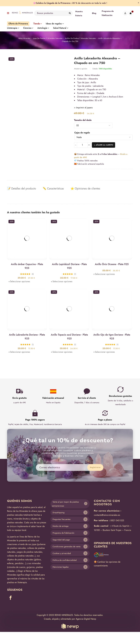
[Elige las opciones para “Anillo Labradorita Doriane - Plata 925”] (19, 352)
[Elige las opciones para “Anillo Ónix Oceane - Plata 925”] (104, 274)
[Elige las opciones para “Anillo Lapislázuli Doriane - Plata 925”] (62, 282)
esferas (10, 563)
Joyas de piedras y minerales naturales (48, 38)
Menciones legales (60, 567)
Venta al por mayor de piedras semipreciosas (65, 504)
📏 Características (53, 189)
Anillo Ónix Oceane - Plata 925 (112, 264)
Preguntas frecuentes (61, 519)
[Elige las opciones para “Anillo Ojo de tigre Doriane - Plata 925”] (104, 352)
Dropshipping (58, 513)
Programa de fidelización (63, 533)
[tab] (22, 189)
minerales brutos (21, 519)
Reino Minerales (24, 38)
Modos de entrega (60, 526)
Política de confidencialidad (65, 560)
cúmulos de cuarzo (17, 567)
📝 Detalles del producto (22, 189)
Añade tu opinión (81, 69)
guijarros (31, 567)
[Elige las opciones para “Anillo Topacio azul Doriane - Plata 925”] (62, 352)
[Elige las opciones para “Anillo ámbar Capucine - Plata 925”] (19, 282)
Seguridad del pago (61, 540)
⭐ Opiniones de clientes (85, 189)
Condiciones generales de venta (66, 547)
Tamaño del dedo (83, 120)
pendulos (19, 563)
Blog (94, 13)
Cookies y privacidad (62, 553)
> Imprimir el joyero (83, 108)
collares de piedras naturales (20, 556)
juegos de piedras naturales (29, 552)
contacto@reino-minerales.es (107, 515)
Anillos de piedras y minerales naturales (80, 38)
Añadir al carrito (104, 145)
